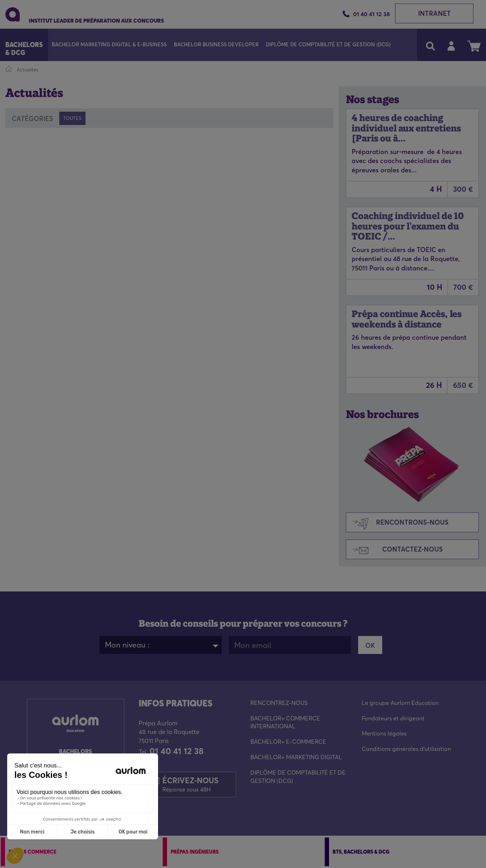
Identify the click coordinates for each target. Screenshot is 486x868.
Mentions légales (384, 733)
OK (370, 646)
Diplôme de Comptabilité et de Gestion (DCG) (328, 45)
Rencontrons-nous (397, 523)
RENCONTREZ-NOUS (279, 703)
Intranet (434, 13)
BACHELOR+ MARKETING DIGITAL (296, 757)
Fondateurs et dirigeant (393, 718)
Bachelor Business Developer (216, 45)
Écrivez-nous (190, 784)
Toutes (72, 118)
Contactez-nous (395, 550)
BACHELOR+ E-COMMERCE (288, 742)
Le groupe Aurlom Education (400, 703)
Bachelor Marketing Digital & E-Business (109, 45)
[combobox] (161, 645)
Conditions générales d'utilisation (406, 749)
